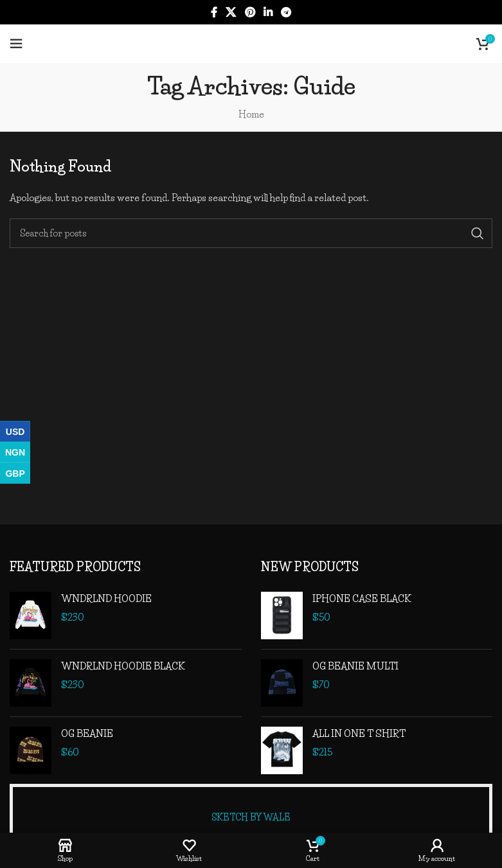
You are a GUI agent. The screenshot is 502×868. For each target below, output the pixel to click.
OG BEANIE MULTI (355, 666)
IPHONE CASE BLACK (362, 598)
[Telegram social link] (286, 12)
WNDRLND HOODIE (106, 598)
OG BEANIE (87, 733)
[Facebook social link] (214, 12)
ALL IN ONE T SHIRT (359, 733)
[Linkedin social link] (268, 12)
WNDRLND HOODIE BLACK (123, 666)
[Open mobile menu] (16, 44)
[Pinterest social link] (250, 12)
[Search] (251, 233)
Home (251, 114)
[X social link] (231, 12)
